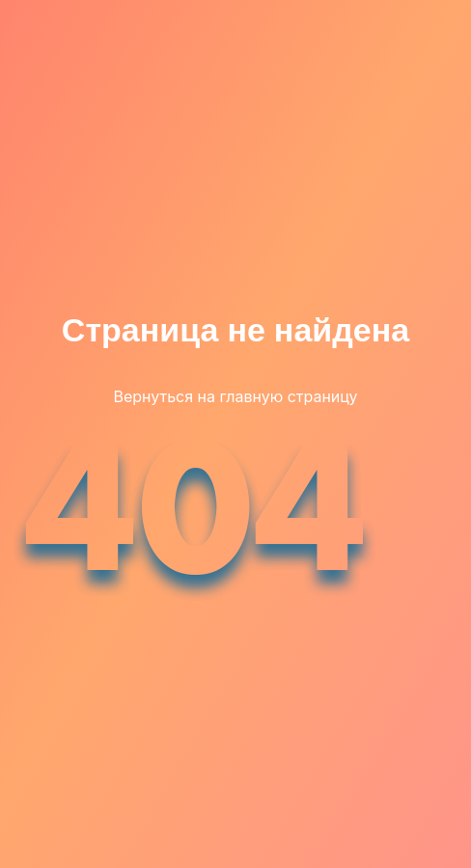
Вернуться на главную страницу (235, 396)
